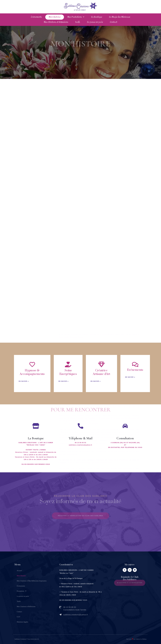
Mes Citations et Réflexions (56, 22)
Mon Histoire (55, 17)
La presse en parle (95, 22)
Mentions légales (22, 622)
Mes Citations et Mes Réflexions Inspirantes (32, 581)
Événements (36, 17)
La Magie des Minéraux (120, 17)
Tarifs (78, 22)
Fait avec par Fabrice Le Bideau (136, 639)
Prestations (22, 591)
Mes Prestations (76, 17)
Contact (114, 22)
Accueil (19, 571)
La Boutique (97, 17)
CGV (19, 617)
